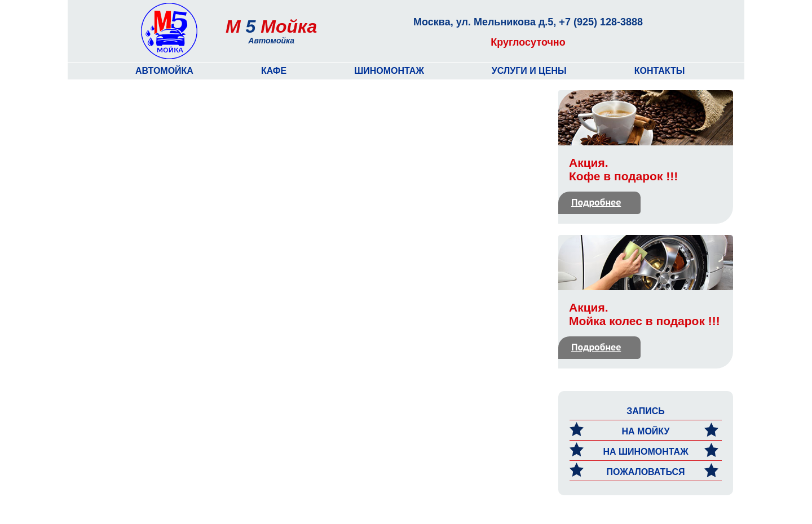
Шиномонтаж (389, 71)
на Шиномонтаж (644, 452)
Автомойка (164, 71)
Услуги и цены (529, 71)
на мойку (644, 431)
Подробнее (596, 202)
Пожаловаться (644, 472)
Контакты (660, 71)
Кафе (274, 71)
